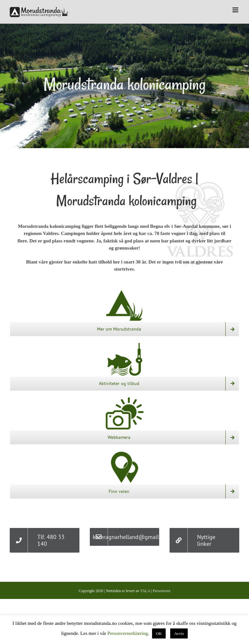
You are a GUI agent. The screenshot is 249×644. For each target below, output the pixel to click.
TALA (145, 591)
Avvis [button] (179, 633)
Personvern (161, 591)
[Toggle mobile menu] (236, 10)
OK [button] (159, 633)
